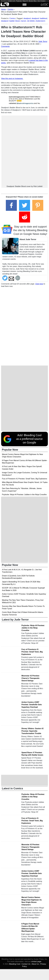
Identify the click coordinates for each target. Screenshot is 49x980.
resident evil (11, 1)
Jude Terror (43, 41)
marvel (23, 21)
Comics (12, 18)
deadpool (27, 18)
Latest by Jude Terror (15, 620)
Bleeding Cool (15, 964)
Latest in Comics (12, 788)
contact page (36, 961)
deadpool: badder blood (10, 21)
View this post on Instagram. (12, 79)
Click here (39, 284)
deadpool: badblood (39, 18)
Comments (5, 46)
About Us (35, 964)
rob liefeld (31, 21)
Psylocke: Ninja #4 (22, 1)
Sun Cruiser (41, 1)
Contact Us (26, 964)
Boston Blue (33, 1)
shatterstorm (40, 21)
